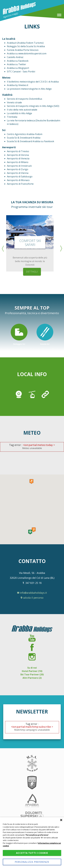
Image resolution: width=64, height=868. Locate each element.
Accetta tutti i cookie (32, 853)
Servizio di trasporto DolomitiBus (25, 99)
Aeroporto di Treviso (18, 151)
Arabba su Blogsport (18, 68)
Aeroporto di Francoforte (20, 184)
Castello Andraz (15, 57)
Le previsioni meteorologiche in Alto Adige (29, 89)
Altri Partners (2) (32, 678)
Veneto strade (14, 102)
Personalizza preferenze (32, 862)
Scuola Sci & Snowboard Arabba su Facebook (31, 141)
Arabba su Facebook (18, 61)
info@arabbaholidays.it (32, 593)
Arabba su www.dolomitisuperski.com (27, 53)
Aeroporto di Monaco (18, 180)
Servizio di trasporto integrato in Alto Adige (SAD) (33, 106)
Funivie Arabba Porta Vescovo (23, 50)
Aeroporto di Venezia (18, 158)
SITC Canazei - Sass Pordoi (21, 72)
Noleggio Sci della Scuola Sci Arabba (26, 46)
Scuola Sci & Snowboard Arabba (24, 138)
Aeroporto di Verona (18, 155)
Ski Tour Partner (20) (32, 674)
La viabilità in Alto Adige (19, 113)
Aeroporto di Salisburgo (20, 176)
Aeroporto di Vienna (18, 173)
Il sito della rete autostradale (22, 110)
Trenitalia (12, 117)
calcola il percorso (32, 598)
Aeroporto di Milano (18, 162)
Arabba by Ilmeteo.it (18, 85)
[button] (30, 532)
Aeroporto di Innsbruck (19, 166)
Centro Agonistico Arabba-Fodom (25, 134)
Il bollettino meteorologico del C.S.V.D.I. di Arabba (33, 82)
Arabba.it (12, 43)
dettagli (32, 272)
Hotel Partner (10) (32, 671)
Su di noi (32, 668)
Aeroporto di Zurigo (18, 169)
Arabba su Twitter (16, 64)
